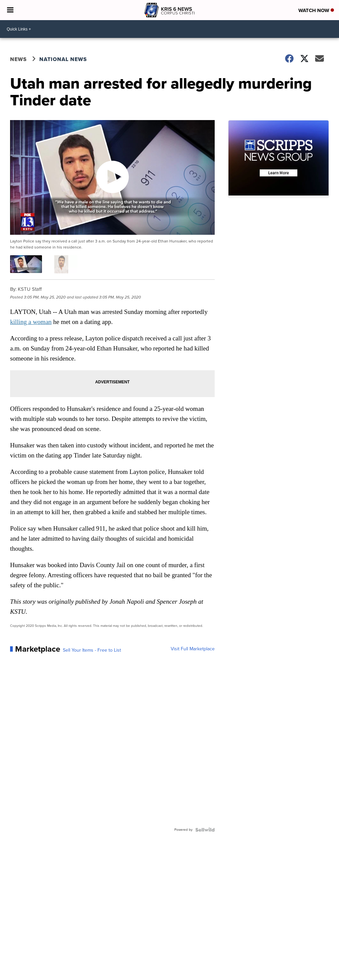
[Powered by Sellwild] (205, 830)
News (18, 59)
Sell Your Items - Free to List (92, 650)
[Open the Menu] (10, 10)
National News (63, 59)
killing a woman (31, 322)
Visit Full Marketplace (193, 649)
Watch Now (316, 10)
